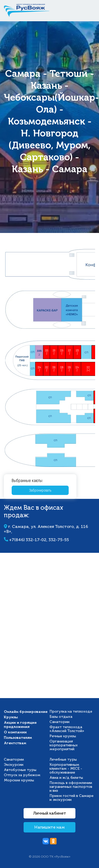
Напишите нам (50, 827)
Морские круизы (19, 780)
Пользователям (18, 738)
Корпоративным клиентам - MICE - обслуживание (66, 769)
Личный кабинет (50, 813)
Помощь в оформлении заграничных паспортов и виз (71, 787)
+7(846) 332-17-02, (29, 540)
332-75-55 (59, 540)
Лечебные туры (63, 759)
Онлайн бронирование (26, 712)
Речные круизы (63, 736)
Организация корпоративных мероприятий (64, 745)
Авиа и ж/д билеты (66, 778)
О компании (15, 732)
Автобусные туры (20, 770)
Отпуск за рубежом (22, 775)
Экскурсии (14, 765)
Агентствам (15, 743)
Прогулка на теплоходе (71, 711)
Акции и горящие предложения (20, 725)
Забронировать (40, 490)
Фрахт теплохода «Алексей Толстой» (67, 729)
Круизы (11, 717)
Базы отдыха (61, 717)
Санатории (59, 722)
